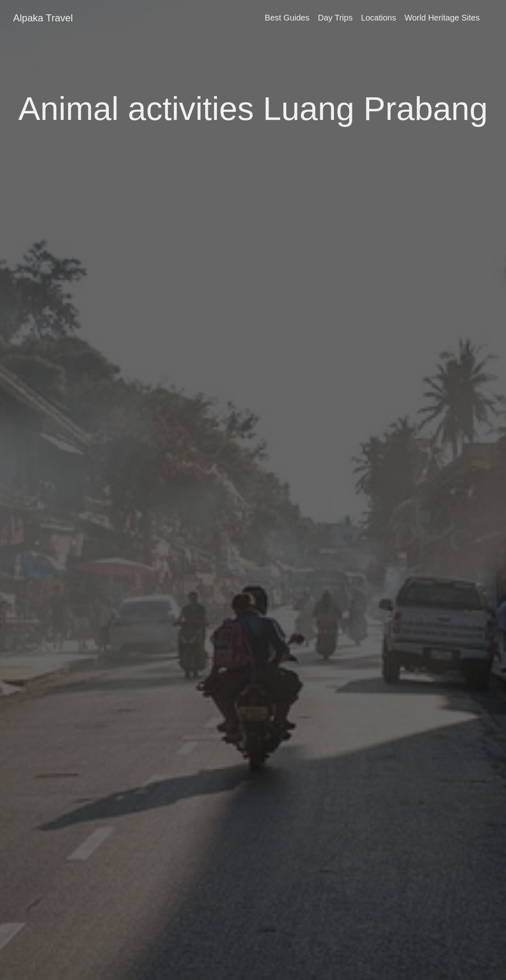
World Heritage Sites (442, 18)
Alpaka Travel (43, 18)
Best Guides (287, 18)
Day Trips (335, 18)
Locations (379, 18)
